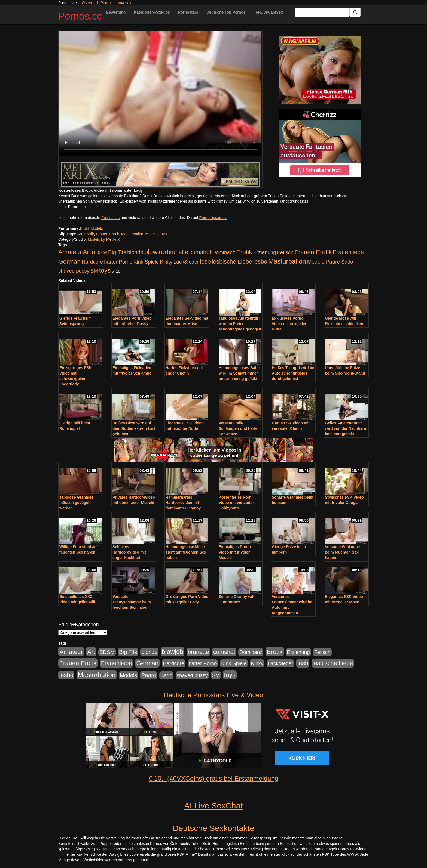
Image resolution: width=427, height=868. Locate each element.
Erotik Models (91, 228)
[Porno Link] (160, 174)
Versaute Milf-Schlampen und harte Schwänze (238, 428)
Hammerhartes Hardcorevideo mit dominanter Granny (183, 503)
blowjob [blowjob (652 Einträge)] (155, 252)
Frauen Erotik (108, 234)
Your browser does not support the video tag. (160, 93)
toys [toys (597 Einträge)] (105, 270)
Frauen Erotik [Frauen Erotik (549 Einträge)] (313, 252)
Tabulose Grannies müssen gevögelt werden (76, 503)
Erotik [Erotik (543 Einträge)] (244, 252)
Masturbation (132, 234)
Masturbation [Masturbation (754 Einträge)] (287, 261)
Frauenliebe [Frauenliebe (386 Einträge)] (348, 252)
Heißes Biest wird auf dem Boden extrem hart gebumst (134, 428)
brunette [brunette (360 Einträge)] (178, 252)
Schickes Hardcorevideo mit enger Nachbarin (129, 552)
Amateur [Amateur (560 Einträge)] (70, 252)
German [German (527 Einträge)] (69, 262)
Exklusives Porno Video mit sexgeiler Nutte (289, 324)
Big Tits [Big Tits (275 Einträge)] (117, 252)
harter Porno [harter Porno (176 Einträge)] (118, 262)
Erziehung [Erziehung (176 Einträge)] (265, 252)
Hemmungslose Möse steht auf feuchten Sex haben (186, 552)
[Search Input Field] (322, 12)
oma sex (124, 3)
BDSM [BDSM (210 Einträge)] (99, 252)
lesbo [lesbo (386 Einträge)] (260, 262)
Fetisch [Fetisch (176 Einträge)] (285, 252)
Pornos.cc (80, 16)
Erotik (89, 234)
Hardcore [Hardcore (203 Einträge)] (92, 262)
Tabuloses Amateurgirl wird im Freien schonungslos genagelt (240, 324)
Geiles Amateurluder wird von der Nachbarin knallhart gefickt (346, 428)
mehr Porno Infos (73, 207)
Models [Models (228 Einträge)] (316, 262)
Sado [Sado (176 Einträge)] (347, 262)
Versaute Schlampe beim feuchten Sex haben (342, 552)
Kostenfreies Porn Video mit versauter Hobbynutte (236, 503)
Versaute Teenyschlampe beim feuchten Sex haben (132, 602)
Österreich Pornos (97, 3)
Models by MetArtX (104, 239)
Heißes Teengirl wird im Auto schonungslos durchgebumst (293, 373)
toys (163, 234)
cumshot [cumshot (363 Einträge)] (200, 252)
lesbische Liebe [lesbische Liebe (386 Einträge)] (232, 262)
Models (152, 234)
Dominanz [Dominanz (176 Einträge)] (224, 252)
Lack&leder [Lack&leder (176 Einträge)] (186, 262)
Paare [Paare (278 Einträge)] (333, 262)
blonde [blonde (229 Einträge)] (135, 252)
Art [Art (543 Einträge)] (87, 252)
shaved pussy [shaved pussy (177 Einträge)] (74, 271)
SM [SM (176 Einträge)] (94, 271)
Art (80, 234)
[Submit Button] (355, 12)
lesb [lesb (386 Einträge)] (205, 262)
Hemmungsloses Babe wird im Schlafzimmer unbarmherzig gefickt (239, 373)
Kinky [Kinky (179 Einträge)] (166, 262)
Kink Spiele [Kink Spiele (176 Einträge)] (146, 262)
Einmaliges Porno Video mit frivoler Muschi (235, 552)
